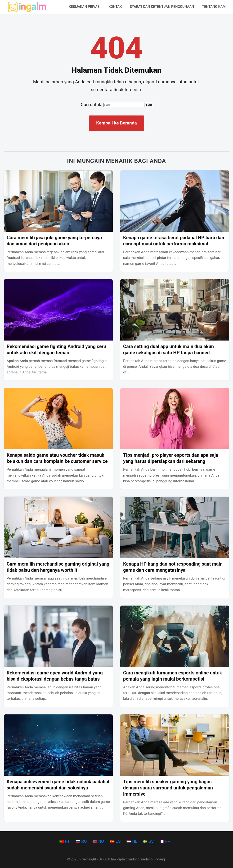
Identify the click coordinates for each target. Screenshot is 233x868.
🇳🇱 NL (132, 841)
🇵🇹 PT (65, 841)
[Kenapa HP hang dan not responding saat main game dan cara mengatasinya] (175, 527)
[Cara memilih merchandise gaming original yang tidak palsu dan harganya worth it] (58, 527)
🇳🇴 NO (98, 841)
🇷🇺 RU (81, 841)
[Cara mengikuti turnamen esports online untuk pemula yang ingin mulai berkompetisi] (175, 636)
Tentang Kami (214, 7)
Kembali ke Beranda (116, 123)
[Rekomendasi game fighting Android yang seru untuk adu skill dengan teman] (58, 310)
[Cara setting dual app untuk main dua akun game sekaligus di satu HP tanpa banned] (175, 310)
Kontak (115, 7)
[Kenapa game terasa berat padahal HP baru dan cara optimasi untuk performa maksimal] (175, 201)
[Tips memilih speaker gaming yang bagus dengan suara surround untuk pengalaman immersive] (175, 745)
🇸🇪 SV (148, 841)
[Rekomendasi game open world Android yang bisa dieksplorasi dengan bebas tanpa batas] (58, 636)
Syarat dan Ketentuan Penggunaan (162, 7)
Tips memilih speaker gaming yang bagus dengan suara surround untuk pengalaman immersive (168, 788)
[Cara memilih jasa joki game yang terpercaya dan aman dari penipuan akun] (58, 201)
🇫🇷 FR (165, 841)
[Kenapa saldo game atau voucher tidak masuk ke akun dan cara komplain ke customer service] (58, 419)
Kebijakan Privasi (85, 7)
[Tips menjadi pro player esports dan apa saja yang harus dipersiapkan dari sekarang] (175, 419)
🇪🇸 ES (115, 841)
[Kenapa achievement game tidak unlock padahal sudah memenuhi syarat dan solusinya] (58, 745)
